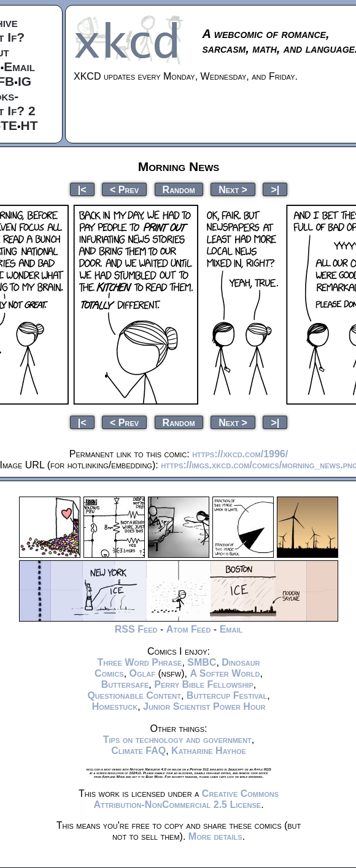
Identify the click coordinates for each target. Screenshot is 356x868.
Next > (233, 189)
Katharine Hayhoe (209, 751)
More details (215, 836)
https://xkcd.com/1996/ (240, 454)
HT (29, 125)
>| (275, 189)
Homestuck (115, 706)
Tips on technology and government (177, 740)
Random (179, 189)
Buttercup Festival (227, 695)
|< (82, 189)
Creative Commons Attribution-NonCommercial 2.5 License (186, 799)
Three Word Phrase (139, 662)
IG (25, 81)
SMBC (202, 662)
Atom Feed (189, 629)
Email (19, 67)
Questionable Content (134, 695)
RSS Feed (136, 629)
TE (9, 125)
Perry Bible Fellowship (204, 684)
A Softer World (225, 673)
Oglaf (142, 673)
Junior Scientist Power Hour (204, 706)
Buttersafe (125, 684)
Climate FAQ (138, 751)
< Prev (124, 189)
